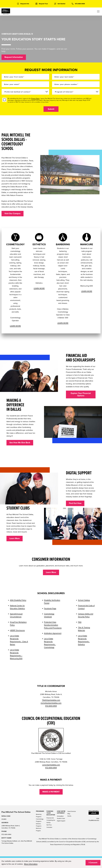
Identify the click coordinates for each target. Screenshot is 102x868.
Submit (51, 109)
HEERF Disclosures (17, 630)
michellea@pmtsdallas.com (51, 703)
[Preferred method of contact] (25, 92)
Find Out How (75, 503)
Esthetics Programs (39, 825)
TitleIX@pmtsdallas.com (51, 700)
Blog (69, 814)
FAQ (80, 622)
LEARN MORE (15, 326)
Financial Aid (50, 818)
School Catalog (84, 600)
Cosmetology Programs (40, 820)
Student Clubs (61, 818)
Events (69, 816)
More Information (31, 864)
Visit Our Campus (13, 214)
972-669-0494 (51, 706)
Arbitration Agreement (53, 633)
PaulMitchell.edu (94, 820)
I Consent (93, 863)
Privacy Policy (35, 98)
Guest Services (72, 811)
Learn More (15, 538)
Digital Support (61, 821)
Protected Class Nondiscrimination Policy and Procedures (53, 625)
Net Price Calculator (49, 826)
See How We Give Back (20, 443)
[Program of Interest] (76, 92)
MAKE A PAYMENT (51, 792)
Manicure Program (39, 829)
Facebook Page (50, 608)
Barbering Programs (39, 816)
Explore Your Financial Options (81, 394)
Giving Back (60, 816)
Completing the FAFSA (51, 821)
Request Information (14, 57)
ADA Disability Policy (18, 600)
